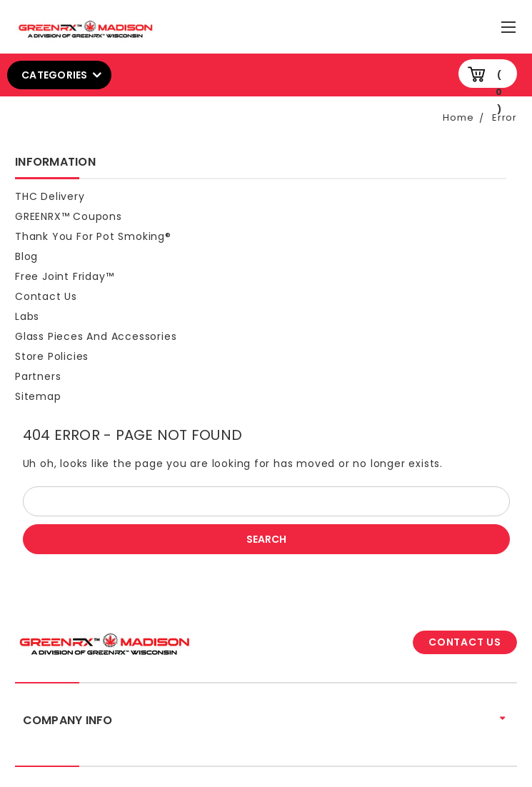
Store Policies (52, 356)
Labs (27, 316)
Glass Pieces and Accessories (96, 336)
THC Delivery (50, 196)
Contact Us (46, 296)
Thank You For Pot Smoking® (93, 236)
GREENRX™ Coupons (69, 216)
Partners (38, 376)
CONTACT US (465, 642)
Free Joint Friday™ (64, 276)
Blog (26, 256)
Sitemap (38, 396)
